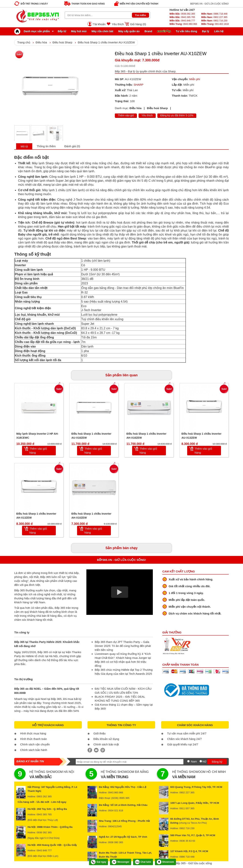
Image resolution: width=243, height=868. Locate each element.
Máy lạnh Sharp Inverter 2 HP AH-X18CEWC (37, 436)
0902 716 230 (187, 828)
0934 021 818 (116, 810)
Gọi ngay (99, 862)
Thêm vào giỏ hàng (38, 451)
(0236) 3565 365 (120, 798)
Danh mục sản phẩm (33, 31)
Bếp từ (62, 31)
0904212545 (115, 826)
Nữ (204, 761)
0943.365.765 (182, 17)
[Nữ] (201, 761)
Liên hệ (219, 31)
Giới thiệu (99, 733)
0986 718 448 (187, 857)
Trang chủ (24, 42)
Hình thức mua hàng (33, 733)
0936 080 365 (116, 842)
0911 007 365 (187, 808)
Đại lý (206, 31)
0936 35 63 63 (187, 841)
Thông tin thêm (46, 146)
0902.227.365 (214, 17)
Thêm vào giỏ (126, 115)
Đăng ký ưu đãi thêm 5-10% (177, 115)
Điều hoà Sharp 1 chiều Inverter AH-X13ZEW (36, 516)
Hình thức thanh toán (34, 739)
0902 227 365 (187, 792)
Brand (148, 31)
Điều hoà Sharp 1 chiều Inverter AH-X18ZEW (146, 436)
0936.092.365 (182, 14)
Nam (194, 761)
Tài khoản (99, 24)
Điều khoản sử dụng (106, 739)
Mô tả (24, 146)
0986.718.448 (214, 14)
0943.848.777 (182, 21)
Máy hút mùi (79, 31)
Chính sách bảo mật (106, 744)
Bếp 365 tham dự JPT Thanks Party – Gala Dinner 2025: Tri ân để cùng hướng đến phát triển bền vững (123, 646)
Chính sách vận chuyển (35, 744)
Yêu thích (118, 24)
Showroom (165, 862)
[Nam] (188, 761)
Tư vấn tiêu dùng (187, 31)
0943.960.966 (183, 24)
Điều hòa (41, 42)
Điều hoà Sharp (62, 42)
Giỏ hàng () (138, 24)
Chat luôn (143, 862)
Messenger (121, 862)
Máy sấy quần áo (129, 31)
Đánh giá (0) (72, 146)
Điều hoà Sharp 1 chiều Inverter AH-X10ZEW (91, 516)
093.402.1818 (215, 24)
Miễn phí (195, 79)
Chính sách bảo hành (34, 750)
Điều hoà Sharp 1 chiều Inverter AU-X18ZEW (91, 436)
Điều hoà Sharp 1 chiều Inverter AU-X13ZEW (202, 436)
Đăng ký (217, 762)
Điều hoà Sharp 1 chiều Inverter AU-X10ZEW (106, 42)
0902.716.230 (214, 21)
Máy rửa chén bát (102, 31)
